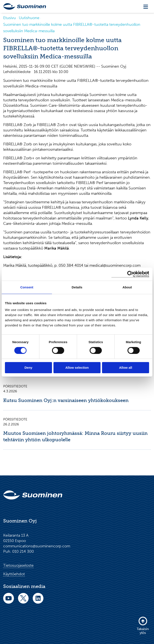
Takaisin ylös (143, 625)
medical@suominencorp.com (115, 265)
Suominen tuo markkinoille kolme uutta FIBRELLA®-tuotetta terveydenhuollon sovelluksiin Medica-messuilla (72, 28)
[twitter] (23, 601)
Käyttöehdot (14, 574)
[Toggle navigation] (146, 7)
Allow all (126, 368)
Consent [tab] (27, 287)
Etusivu (10, 18)
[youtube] (9, 601)
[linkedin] (38, 601)
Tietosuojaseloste (18, 565)
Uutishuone (29, 18)
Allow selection (77, 368)
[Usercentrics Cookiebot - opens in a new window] (130, 274)
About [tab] (127, 287)
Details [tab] (77, 287)
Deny (28, 368)
